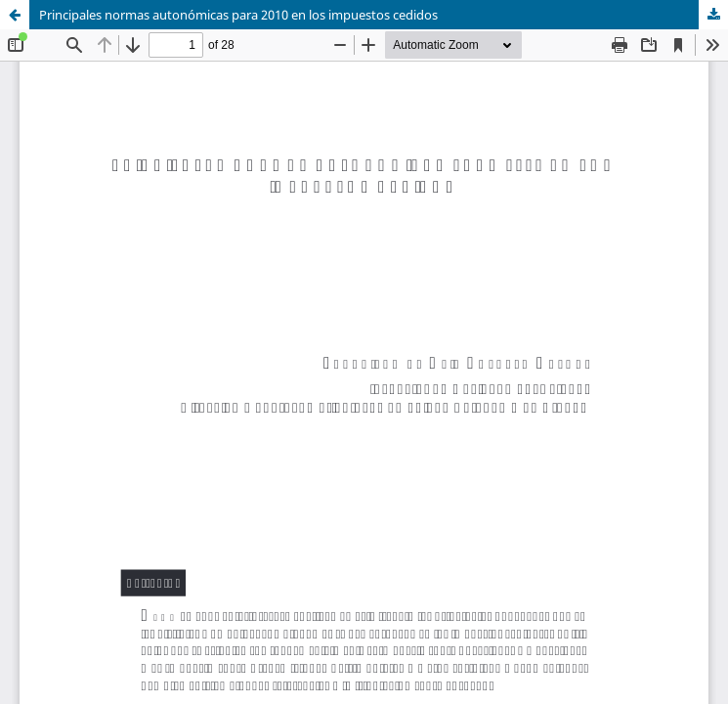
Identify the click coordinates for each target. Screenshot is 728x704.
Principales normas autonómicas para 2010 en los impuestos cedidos (238, 15)
